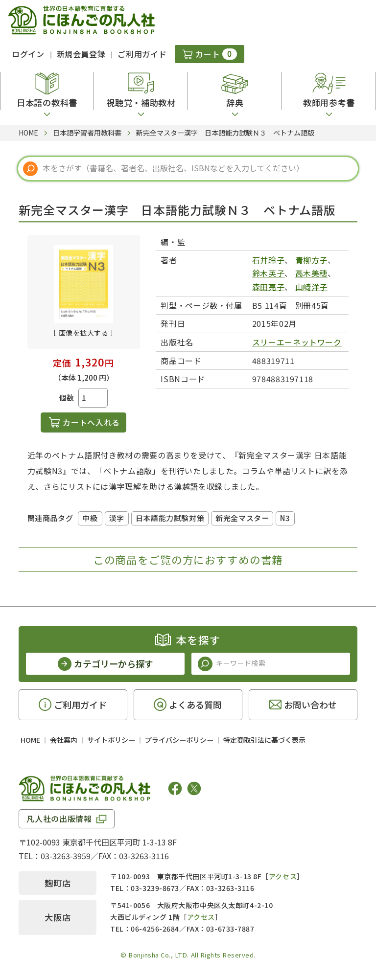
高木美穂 (312, 273)
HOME (30, 740)
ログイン (28, 54)
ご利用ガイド (142, 54)
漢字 (117, 518)
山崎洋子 (312, 287)
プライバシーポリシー (179, 740)
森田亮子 (269, 287)
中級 (90, 518)
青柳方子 (312, 260)
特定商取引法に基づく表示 (264, 740)
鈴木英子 (269, 273)
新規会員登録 (81, 54)
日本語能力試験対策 (170, 518)
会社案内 (64, 740)
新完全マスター (242, 518)
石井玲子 (269, 260)
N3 (285, 518)
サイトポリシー (111, 740)
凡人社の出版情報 (59, 819)
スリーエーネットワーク (297, 342)
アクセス (283, 876)
